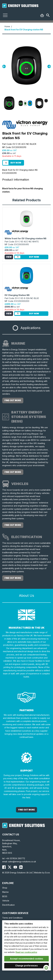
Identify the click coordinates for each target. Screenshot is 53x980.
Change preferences (26, 966)
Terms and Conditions (12, 918)
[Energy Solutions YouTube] (15, 867)
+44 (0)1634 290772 (15, 858)
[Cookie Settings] (46, 968)
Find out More (26, 810)
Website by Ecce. (42, 873)
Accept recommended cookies (27, 959)
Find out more (13, 400)
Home (7, 26)
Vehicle (6, 901)
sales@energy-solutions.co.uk (22, 862)
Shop (5, 888)
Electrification (8, 905)
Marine (5, 892)
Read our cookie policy (26, 952)
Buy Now (16, 163)
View (9, 257)
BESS (5, 896)
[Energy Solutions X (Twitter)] (10, 867)
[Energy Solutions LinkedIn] (21, 867)
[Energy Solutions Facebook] (4, 867)
